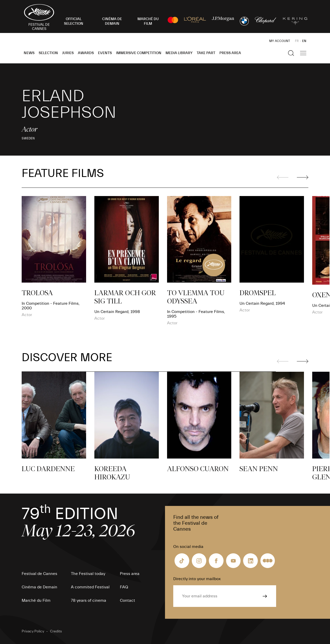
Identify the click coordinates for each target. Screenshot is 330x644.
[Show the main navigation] (303, 53)
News (29, 53)
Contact (127, 600)
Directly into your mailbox (197, 579)
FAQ (124, 587)
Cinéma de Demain (39, 587)
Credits (56, 631)
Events (105, 53)
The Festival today (88, 574)
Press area (230, 53)
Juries (68, 53)
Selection (48, 53)
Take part (206, 53)
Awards (86, 53)
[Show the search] (291, 53)
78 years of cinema (89, 600)
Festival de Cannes (39, 574)
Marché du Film (36, 600)
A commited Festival (90, 587)
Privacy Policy (33, 631)
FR (297, 41)
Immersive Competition (139, 53)
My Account (280, 41)
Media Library (179, 53)
